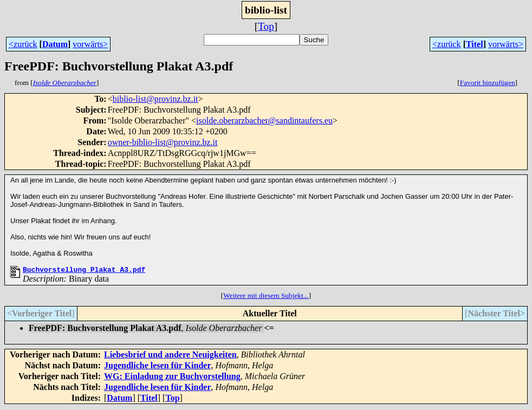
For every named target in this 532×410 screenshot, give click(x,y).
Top (266, 26)
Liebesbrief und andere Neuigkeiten (170, 356)
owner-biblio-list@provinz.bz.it (163, 142)
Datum (55, 44)
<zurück (23, 44)
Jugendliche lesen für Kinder (158, 367)
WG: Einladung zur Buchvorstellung (172, 378)
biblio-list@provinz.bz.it (155, 99)
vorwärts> (90, 44)
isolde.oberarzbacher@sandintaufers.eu (264, 121)
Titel (475, 44)
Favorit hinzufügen (488, 83)
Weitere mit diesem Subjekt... (266, 297)
